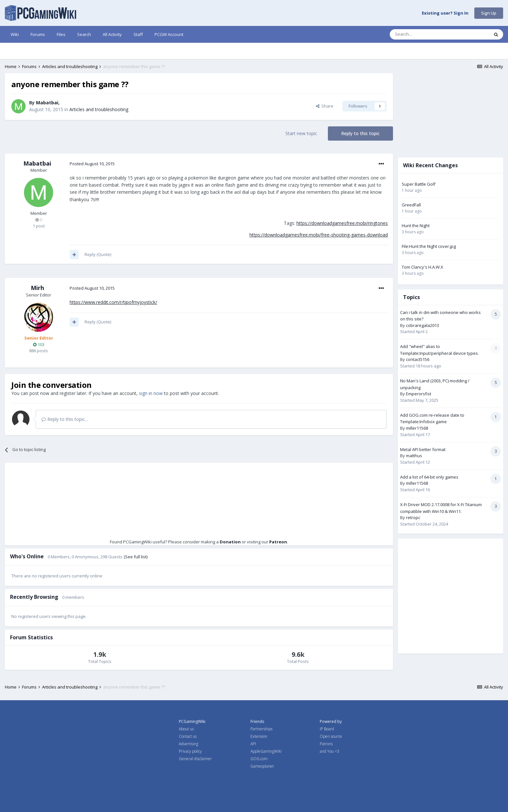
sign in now (151, 393)
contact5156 (418, 359)
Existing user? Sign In (445, 13)
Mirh (37, 288)
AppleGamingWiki (266, 751)
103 (39, 344)
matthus (414, 456)
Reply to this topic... (65, 419)
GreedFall (411, 205)
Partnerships (261, 729)
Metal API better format (423, 449)
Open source (331, 736)
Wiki (15, 34)
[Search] (424, 34)
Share (325, 106)
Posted (92, 164)
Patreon (278, 542)
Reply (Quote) (98, 254)
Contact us (188, 736)
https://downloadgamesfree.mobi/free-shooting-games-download (319, 235)
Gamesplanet (262, 766)
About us (186, 729)
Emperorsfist (419, 394)
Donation (230, 542)
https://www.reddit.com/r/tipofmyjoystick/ (113, 302)
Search (84, 34)
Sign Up (489, 13)
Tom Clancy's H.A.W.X (422, 267)
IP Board (327, 729)
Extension (259, 736)
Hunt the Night (416, 226)
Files (61, 34)
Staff (138, 34)
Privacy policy (190, 751)
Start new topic (301, 133)
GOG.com (259, 759)
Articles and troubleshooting (99, 109)
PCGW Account (169, 34)
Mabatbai (47, 103)
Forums (38, 34)
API (253, 744)
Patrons (326, 744)
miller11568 (417, 428)
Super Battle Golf (419, 184)
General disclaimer (195, 759)
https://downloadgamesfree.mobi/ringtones (342, 223)
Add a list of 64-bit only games (429, 477)
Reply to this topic (360, 133)
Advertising (189, 744)
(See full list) (136, 557)
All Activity (112, 34)
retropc (413, 517)
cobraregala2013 (422, 325)
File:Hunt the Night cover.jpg (429, 246)
